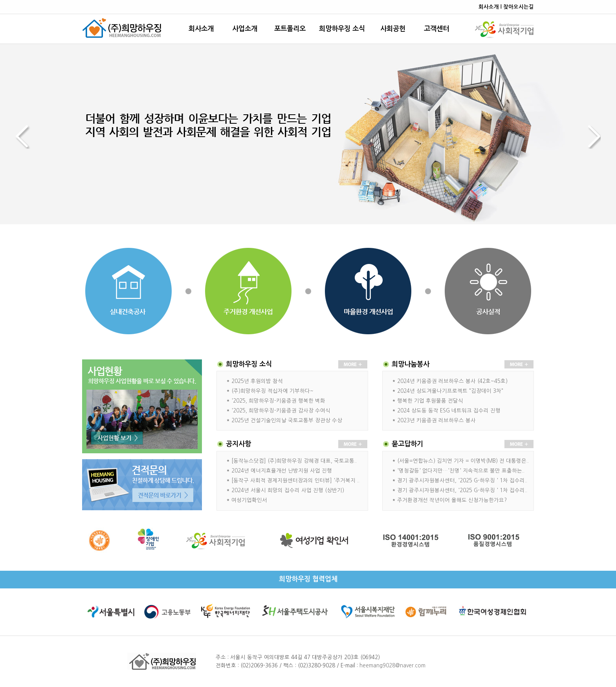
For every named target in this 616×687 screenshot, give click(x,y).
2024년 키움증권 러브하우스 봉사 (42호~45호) (452, 381)
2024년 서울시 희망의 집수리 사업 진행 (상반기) (288, 490)
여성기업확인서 (249, 500)
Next (589, 137)
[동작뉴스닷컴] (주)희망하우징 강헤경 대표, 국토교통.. (294, 461)
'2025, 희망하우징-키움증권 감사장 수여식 (281, 411)
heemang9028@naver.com (392, 666)
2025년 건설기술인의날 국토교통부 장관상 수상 (287, 420)
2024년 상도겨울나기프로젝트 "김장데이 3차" (450, 391)
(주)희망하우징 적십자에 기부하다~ (272, 391)
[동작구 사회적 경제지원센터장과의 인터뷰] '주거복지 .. (295, 481)
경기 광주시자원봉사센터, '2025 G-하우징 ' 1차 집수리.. (462, 481)
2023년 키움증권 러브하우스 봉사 (436, 420)
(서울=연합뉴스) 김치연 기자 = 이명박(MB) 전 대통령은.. (463, 461)
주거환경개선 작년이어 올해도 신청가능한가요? (452, 500)
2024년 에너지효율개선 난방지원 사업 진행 (282, 471)
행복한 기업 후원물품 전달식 (430, 401)
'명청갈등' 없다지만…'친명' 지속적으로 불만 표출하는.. (461, 471)
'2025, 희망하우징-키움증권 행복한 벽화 (278, 401)
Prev (27, 137)
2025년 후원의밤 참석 (257, 381)
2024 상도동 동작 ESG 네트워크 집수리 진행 (449, 411)
